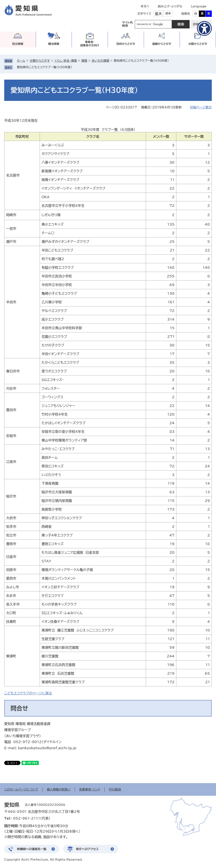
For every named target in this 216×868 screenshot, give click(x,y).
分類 (198, 44)
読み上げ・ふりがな (170, 6)
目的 (126, 44)
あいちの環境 (100, 61)
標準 (168, 14)
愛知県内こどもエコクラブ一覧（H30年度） (45, 67)
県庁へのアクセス (87, 849)
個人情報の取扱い (59, 789)
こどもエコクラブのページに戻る (28, 693)
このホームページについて (21, 789)
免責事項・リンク (90, 789)
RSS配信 (115, 789)
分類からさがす (40, 61)
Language (199, 6)
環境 (84, 61)
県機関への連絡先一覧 (32, 849)
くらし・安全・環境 (65, 61)
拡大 (158, 14)
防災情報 (18, 44)
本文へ (145, 6)
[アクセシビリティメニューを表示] (204, 28)
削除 (75, 67)
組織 (162, 44)
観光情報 (54, 44)
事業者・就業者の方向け (90, 44)
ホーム (21, 61)
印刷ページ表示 (201, 107)
